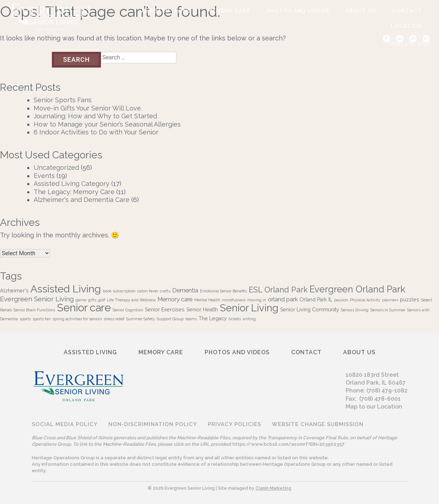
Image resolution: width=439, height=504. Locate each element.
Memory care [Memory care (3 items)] (175, 299)
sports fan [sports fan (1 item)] (42, 319)
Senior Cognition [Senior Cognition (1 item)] (128, 310)
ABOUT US (361, 11)
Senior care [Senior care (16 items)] (84, 308)
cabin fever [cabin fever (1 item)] (148, 291)
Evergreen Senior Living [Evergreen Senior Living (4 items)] (37, 299)
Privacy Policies (235, 424)
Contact (407, 11)
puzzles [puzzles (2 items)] (410, 300)
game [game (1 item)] (81, 300)
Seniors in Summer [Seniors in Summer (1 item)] (388, 310)
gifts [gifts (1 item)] (92, 300)
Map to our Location (374, 407)
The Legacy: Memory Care (74, 192)
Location (406, 26)
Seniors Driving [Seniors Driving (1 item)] (355, 310)
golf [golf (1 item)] (102, 300)
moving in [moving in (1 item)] (257, 300)
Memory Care (229, 11)
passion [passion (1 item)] (341, 300)
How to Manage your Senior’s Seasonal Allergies (107, 124)
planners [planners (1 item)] (390, 300)
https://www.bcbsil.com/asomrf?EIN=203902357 (289, 444)
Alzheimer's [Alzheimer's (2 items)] (14, 291)
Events (44, 176)
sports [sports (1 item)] (25, 319)
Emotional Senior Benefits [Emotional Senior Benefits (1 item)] (223, 291)
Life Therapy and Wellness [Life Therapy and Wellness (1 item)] (131, 300)
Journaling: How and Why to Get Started (95, 116)
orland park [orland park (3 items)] (283, 299)
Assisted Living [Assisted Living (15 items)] (66, 289)
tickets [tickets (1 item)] (235, 319)
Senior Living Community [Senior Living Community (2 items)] (310, 310)
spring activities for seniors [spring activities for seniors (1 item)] (77, 319)
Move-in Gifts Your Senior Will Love (87, 108)
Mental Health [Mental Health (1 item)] (207, 300)
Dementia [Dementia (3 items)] (185, 290)
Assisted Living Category (72, 184)
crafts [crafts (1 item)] (165, 291)
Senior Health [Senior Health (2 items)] (202, 310)
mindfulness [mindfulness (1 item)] (234, 300)
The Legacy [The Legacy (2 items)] (213, 318)
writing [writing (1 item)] (249, 319)
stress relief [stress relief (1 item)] (114, 319)
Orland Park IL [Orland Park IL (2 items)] (316, 300)
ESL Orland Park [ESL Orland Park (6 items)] (278, 290)
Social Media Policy (65, 424)
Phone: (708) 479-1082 (377, 391)
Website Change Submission (318, 424)
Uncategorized (56, 167)
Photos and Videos (298, 11)
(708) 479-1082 (409, 43)
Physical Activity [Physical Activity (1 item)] (365, 300)
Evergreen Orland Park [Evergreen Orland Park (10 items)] (357, 289)
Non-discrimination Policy (153, 424)
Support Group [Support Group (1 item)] (170, 319)
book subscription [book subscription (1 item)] (119, 291)
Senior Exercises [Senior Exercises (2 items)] (165, 310)
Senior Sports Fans (63, 100)
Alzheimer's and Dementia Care (82, 200)
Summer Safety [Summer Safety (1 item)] (141, 319)
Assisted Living (166, 11)
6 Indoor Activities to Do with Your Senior (96, 132)
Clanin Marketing (273, 488)
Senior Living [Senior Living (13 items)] (249, 308)
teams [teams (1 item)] (191, 319)
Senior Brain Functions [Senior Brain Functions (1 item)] (34, 310)
